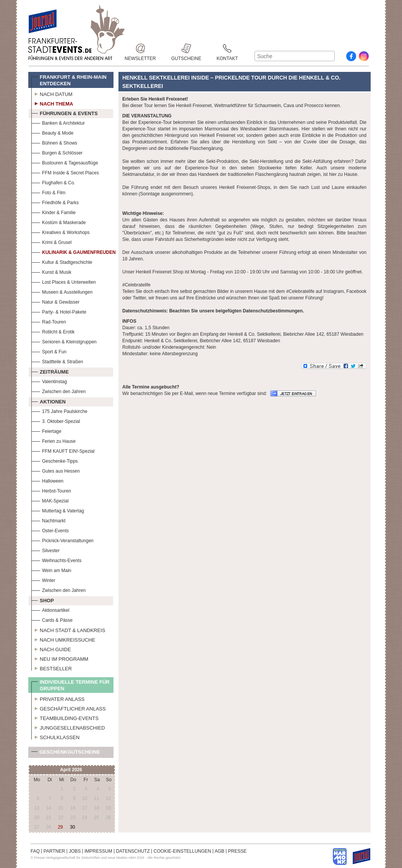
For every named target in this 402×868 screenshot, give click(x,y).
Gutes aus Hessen (56, 470)
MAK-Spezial (50, 500)
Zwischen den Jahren (58, 391)
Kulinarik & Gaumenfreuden (74, 251)
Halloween (47, 480)
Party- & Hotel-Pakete (59, 311)
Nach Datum (52, 93)
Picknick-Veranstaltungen (62, 540)
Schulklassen (55, 736)
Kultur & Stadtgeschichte (62, 261)
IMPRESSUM (98, 851)
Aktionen (49, 401)
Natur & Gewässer (55, 301)
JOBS (75, 851)
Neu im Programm (60, 658)
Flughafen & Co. (53, 182)
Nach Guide (51, 649)
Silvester (45, 550)
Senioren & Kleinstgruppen (64, 341)
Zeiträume (50, 371)
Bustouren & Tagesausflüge (65, 162)
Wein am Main (51, 570)
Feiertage (46, 430)
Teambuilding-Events (65, 717)
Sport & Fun (49, 351)
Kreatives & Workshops (61, 232)
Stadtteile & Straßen (57, 361)
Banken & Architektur (58, 122)
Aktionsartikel (50, 609)
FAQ (35, 851)
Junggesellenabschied (68, 727)
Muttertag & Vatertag (58, 510)
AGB (220, 851)
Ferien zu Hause (53, 440)
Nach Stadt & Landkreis (68, 629)
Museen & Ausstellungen (62, 291)
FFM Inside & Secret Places (65, 172)
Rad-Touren (49, 321)
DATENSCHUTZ (133, 851)
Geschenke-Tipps (55, 460)
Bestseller (52, 668)
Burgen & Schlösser (57, 152)
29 (60, 827)
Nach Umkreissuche (63, 639)
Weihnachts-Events (56, 560)
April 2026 (71, 770)
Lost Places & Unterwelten (64, 281)
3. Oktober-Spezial (56, 420)
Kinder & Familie (53, 212)
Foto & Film (48, 192)
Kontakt (227, 48)
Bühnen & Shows (54, 142)
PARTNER (54, 851)
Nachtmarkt (48, 520)
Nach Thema (52, 103)
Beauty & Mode (52, 132)
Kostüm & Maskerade (59, 222)
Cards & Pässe (52, 619)
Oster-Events (50, 530)
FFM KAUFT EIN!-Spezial (63, 450)
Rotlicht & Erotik (53, 331)
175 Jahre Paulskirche (59, 410)
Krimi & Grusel (51, 241)
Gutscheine (186, 48)
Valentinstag (49, 381)
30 (72, 827)
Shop (43, 600)
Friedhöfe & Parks (55, 202)
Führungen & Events (65, 112)
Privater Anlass (58, 698)
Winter (43, 579)
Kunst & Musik (51, 271)
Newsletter (140, 48)
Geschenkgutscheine (66, 753)
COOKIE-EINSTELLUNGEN (182, 851)
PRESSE (237, 851)
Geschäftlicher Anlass (69, 708)
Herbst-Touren (51, 490)
